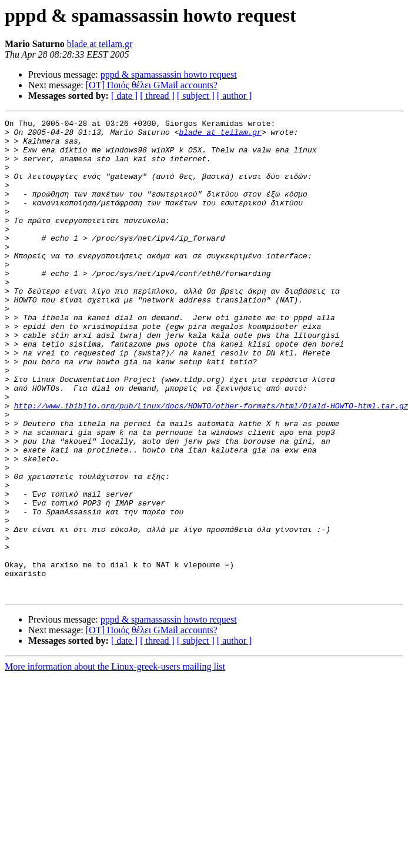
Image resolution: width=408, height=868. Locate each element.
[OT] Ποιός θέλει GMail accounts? (152, 85)
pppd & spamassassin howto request (169, 74)
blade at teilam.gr (100, 44)
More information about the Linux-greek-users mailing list (115, 762)
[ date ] (124, 96)
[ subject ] (196, 96)
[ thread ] (157, 96)
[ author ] (235, 96)
